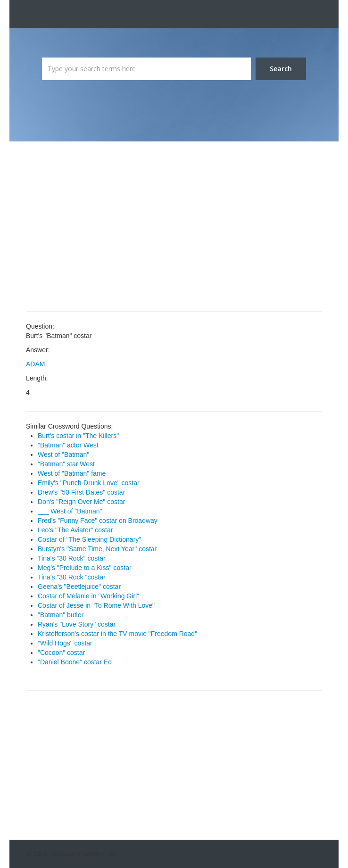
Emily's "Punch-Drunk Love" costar (89, 483)
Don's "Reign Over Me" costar (81, 502)
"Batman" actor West (68, 445)
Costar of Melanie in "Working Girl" (88, 596)
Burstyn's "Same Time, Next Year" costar (97, 549)
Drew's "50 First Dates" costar (81, 492)
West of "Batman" (63, 455)
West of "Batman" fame (72, 473)
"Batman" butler (61, 615)
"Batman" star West (66, 464)
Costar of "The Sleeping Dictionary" (89, 539)
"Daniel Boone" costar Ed (75, 662)
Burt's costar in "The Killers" (78, 436)
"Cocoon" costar (61, 653)
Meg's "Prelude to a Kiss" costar (85, 568)
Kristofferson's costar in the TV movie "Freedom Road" (117, 634)
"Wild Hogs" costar (65, 643)
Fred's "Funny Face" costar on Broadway (98, 521)
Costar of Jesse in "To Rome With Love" (96, 605)
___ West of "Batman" (70, 511)
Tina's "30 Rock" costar (72, 558)
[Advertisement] (174, 226)
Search (281, 69)
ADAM (35, 364)
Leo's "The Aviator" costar (75, 530)
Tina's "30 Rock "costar (72, 577)
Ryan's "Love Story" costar (77, 624)
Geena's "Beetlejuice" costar (79, 587)
